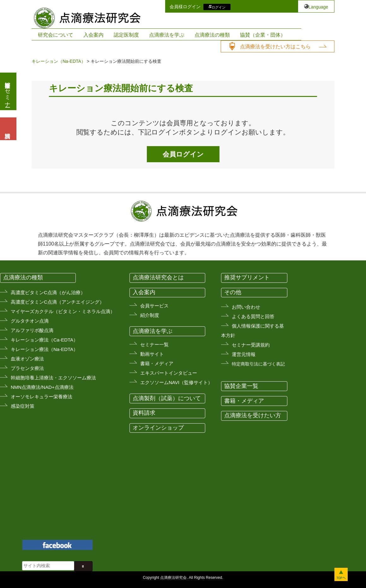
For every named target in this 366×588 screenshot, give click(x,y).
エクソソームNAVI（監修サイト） (176, 382)
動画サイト (152, 354)
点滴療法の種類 (212, 35)
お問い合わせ (246, 307)
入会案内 (93, 35)
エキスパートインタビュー (169, 373)
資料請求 (144, 413)
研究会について (56, 35)
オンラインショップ (158, 428)
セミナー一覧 (154, 344)
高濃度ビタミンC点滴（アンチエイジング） (57, 302)
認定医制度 (126, 35)
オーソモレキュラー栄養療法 (42, 397)
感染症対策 (23, 406)
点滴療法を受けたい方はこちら (275, 47)
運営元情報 (244, 354)
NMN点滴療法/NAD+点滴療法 (42, 387)
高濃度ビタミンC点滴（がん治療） (48, 292)
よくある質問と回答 (253, 316)
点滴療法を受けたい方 (253, 415)
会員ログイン (183, 154)
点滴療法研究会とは (158, 277)
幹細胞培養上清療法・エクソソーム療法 (53, 378)
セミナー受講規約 (251, 345)
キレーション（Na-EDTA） (59, 61)
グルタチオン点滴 (30, 321)
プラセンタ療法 (27, 368)
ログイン (219, 7)
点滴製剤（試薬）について (167, 398)
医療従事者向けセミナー (8, 91)
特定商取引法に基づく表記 (258, 364)
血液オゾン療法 (27, 359)
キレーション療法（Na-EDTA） (44, 349)
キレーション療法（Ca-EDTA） (44, 340)
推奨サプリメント (247, 277)
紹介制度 (150, 315)
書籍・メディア (157, 363)
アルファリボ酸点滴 (32, 330)
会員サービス (154, 306)
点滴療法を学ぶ (167, 35)
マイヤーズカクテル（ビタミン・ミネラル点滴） (63, 311)
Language (318, 7)
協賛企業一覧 (241, 386)
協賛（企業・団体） (263, 35)
